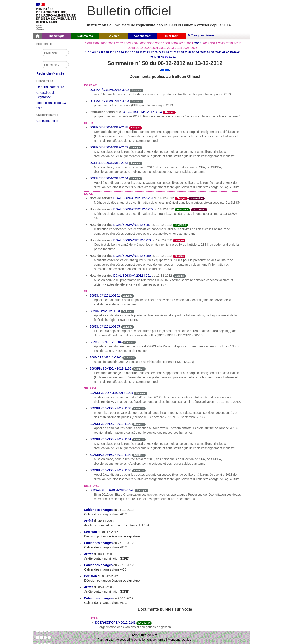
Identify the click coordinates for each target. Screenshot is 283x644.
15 (126, 52)
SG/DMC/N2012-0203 (105, 311)
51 (170, 57)
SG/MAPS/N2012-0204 (106, 342)
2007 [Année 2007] (159, 43)
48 (159, 57)
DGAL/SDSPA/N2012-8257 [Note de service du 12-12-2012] (132, 225)
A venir (114, 36)
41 (224, 52)
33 (194, 52)
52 (174, 57)
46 (151, 57)
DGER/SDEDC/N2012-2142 (109, 147)
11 (111, 52)
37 (209, 52)
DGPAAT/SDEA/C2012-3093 (109, 101)
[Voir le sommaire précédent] (162, 70)
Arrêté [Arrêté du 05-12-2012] (89, 587)
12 (115, 52)
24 (160, 52)
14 (122, 52)
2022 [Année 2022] (163, 48)
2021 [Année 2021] (155, 48)
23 (156, 52)
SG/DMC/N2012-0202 (105, 295)
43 (231, 52)
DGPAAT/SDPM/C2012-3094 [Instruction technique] (142, 112)
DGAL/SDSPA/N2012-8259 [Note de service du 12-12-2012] (132, 256)
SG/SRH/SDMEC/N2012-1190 (110, 424)
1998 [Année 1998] (88, 43)
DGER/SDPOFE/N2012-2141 (115, 623)
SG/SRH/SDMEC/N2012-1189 (110, 408)
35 (201, 52)
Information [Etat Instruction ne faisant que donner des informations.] (196, 198)
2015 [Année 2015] (221, 43)
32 (190, 52)
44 (235, 52)
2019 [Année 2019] (139, 48)
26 (167, 52)
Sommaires (85, 36)
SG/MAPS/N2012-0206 (106, 357)
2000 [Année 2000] (104, 43)
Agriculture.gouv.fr (144, 635)
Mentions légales (179, 640)
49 (163, 57)
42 (227, 52)
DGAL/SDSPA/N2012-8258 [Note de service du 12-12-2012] (132, 240)
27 (171, 52)
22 (152, 52)
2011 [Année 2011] (190, 43)
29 (179, 52)
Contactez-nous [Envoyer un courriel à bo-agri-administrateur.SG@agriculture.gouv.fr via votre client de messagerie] (47, 121)
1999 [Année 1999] (96, 43)
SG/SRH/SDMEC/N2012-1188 (110, 368)
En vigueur (144, 623)
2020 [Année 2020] (147, 48)
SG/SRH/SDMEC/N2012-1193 (110, 470)
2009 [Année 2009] (174, 43)
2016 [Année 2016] (229, 43)
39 (216, 52)
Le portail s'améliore (54, 87)
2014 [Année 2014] (214, 43)
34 (197, 52)
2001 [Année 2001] (112, 43)
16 (130, 52)
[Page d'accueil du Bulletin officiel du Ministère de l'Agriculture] (38, 36)
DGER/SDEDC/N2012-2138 (109, 127)
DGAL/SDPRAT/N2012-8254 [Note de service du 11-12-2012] (133, 198)
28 (175, 52)
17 (133, 52)
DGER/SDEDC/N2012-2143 (109, 163)
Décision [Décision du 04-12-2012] (90, 532)
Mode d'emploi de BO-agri (52, 106)
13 (118, 52)
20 (145, 52)
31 (186, 52)
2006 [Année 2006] (151, 43)
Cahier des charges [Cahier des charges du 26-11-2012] (98, 510)
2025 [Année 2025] (186, 48)
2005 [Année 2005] (143, 43)
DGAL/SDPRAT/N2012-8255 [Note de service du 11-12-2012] (133, 209)
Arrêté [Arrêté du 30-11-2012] (89, 521)
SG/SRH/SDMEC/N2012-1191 (110, 439)
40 (220, 52)
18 (137, 52)
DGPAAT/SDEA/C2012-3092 (109, 90)
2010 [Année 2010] (182, 43)
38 (212, 52)
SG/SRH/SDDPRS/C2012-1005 (111, 393)
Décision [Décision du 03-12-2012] (90, 576)
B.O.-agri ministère (201, 35)
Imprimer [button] (171, 36)
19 (141, 52)
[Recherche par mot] (55, 52)
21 (148, 52)
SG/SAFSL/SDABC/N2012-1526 (112, 490)
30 (182, 52)
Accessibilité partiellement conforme (141, 640)
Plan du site (106, 640)
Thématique (56, 36)
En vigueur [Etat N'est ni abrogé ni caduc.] (182, 210)
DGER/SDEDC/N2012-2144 (109, 178)
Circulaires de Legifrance (49, 95)
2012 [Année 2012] (198, 43)
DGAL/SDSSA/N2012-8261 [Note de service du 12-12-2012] (132, 276)
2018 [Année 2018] (131, 48)
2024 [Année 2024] (178, 48)
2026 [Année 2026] (194, 48)
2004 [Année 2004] (135, 43)
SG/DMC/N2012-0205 (105, 326)
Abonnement (142, 36)
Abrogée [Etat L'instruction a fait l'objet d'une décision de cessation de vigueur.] (169, 112)
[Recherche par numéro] (55, 65)
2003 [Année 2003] (127, 43)
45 (239, 52)
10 (107, 52)
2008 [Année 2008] (166, 43)
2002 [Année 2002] (120, 43)
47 (155, 57)
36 (205, 52)
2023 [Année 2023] (171, 48)
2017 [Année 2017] (237, 43)
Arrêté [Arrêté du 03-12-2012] (89, 554)
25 (163, 52)
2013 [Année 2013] (206, 43)
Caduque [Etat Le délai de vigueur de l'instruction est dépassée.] (137, 90)
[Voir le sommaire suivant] (168, 70)
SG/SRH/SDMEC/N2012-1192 (110, 455)
